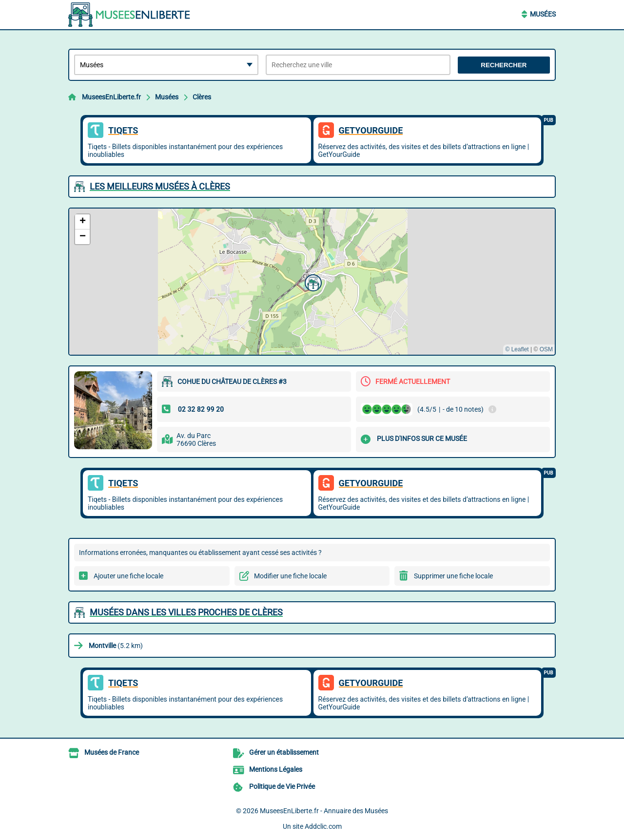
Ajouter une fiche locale (128, 576)
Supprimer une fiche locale (453, 576)
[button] (312, 282)
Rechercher (504, 65)
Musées (543, 14)
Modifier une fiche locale (290, 576)
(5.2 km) (116, 646)
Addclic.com (323, 826)
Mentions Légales (276, 769)
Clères (202, 97)
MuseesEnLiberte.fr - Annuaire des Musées (324, 811)
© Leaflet (517, 349)
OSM (546, 349)
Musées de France (112, 752)
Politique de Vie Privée (282, 786)
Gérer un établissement (284, 752)
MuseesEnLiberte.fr (111, 97)
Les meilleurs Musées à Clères (160, 186)
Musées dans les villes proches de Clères (186, 612)
